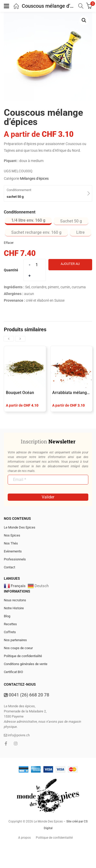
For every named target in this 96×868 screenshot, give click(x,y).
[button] (84, 20)
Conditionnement (20, 212)
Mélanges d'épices (34, 178)
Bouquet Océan (20, 393)
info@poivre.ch (17, 735)
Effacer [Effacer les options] (9, 243)
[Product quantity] (37, 265)
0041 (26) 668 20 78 (26, 695)
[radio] (28, 221)
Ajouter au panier (70, 266)
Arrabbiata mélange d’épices (71, 393)
